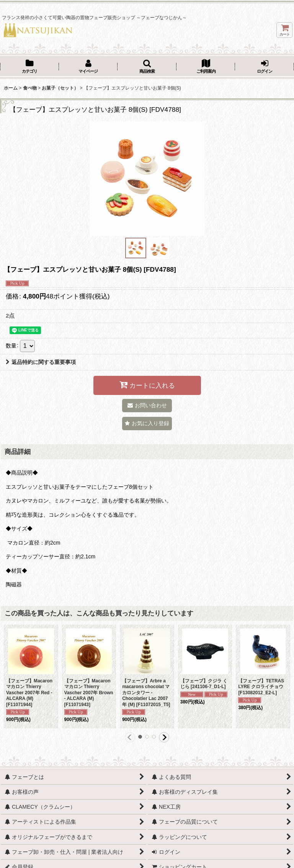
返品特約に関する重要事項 (41, 362)
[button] (147, 67)
